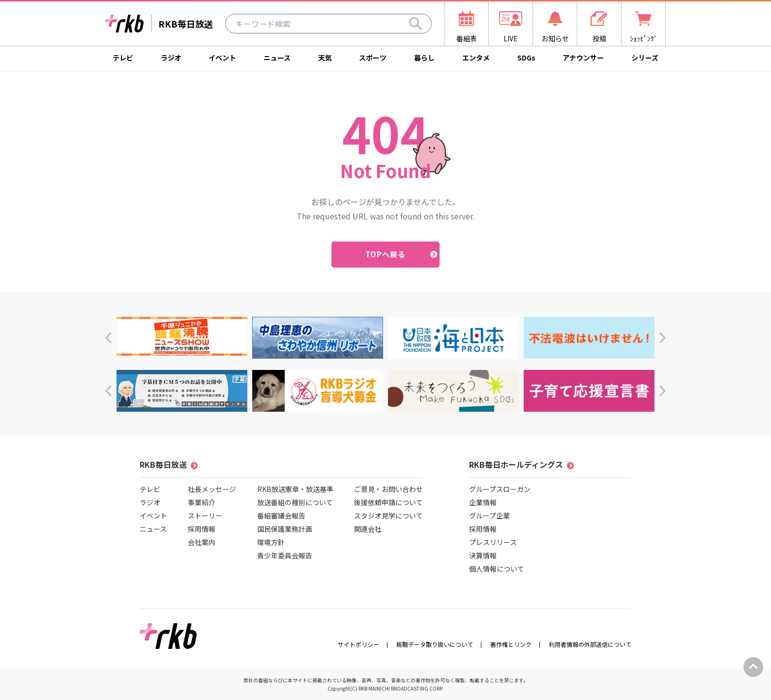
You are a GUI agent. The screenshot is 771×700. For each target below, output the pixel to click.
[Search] (415, 24)
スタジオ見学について (388, 516)
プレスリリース (493, 542)
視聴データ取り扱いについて (435, 644)
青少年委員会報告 (285, 555)
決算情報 (483, 555)
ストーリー (205, 516)
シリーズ (645, 58)
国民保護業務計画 (285, 529)
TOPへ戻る (386, 254)
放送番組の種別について (295, 502)
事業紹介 (202, 502)
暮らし (424, 58)
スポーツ (373, 58)
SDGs (526, 58)
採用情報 (202, 529)
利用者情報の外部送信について (590, 644)
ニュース (277, 58)
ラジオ (171, 58)
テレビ (123, 58)
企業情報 (483, 502)
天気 (325, 58)
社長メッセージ (212, 489)
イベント (222, 58)
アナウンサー (583, 58)
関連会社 (368, 529)
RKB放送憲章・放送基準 (295, 489)
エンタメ (476, 58)
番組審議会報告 (281, 516)
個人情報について (497, 569)
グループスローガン (500, 489)
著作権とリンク (511, 644)
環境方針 (271, 542)
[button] (108, 338)
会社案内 (202, 542)
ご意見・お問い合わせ (388, 489)
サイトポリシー (358, 644)
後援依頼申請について (388, 502)
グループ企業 (489, 516)
